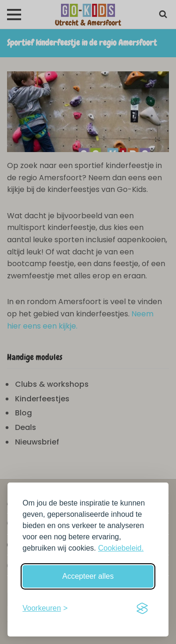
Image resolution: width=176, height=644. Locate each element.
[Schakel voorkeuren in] (45, 608)
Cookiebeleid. (121, 548)
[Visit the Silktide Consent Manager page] (142, 608)
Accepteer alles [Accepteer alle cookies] (88, 576)
